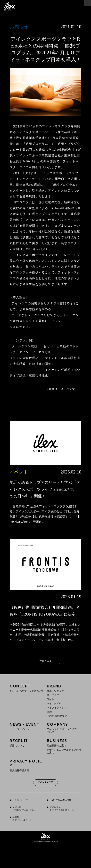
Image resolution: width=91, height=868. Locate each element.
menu (84, 6)
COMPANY (64, 743)
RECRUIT (27, 758)
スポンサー (28, 827)
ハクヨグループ (23, 817)
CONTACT (45, 799)
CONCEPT (27, 704)
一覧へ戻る (45, 675)
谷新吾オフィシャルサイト (26, 842)
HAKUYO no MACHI (64, 817)
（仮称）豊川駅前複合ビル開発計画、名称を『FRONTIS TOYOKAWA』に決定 (44, 621)
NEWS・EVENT (27, 742)
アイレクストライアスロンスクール (65, 829)
